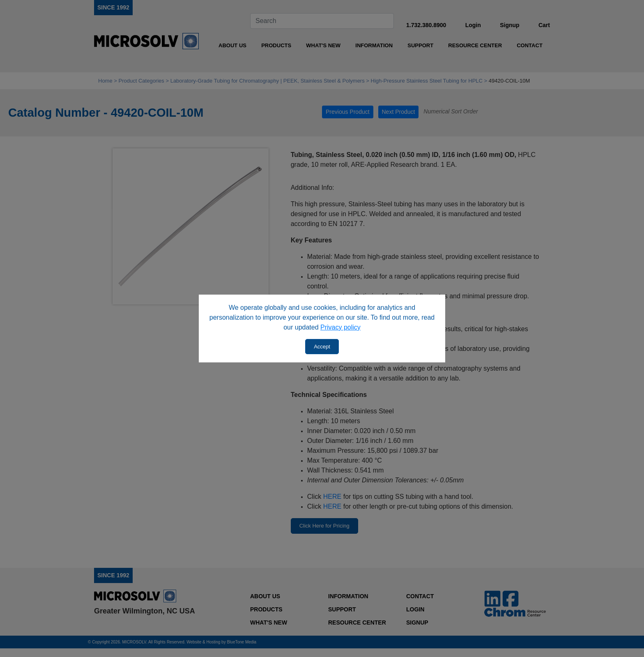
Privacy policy (340, 327)
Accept (322, 347)
